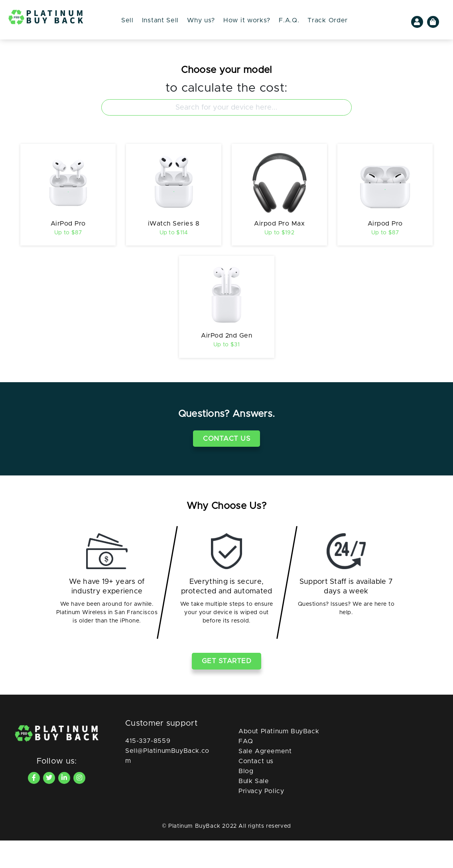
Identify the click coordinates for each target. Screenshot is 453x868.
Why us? (201, 20)
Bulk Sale (254, 809)
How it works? (247, 20)
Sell (127, 20)
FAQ (246, 769)
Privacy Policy (261, 819)
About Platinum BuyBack (279, 759)
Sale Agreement (265, 779)
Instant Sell (160, 20)
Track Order (328, 20)
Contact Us (226, 466)
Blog (246, 799)
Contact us (256, 789)
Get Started (227, 689)
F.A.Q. (289, 20)
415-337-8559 (148, 768)
